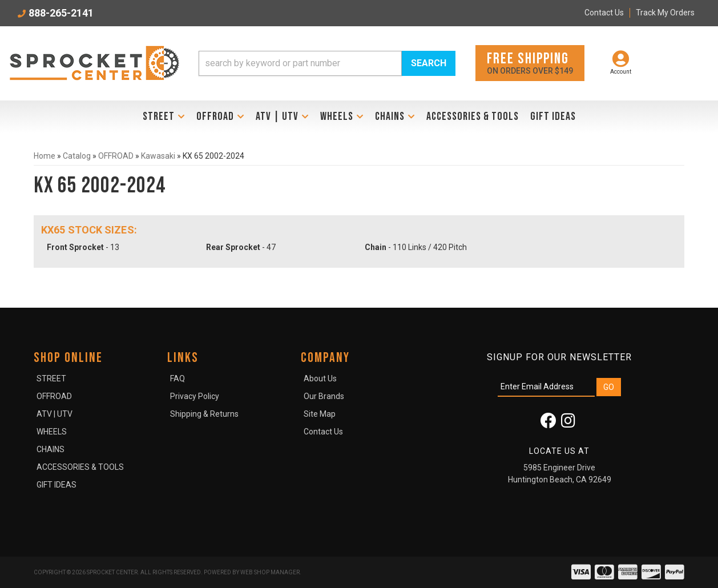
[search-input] (300, 63)
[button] (327, 63)
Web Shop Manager (270, 572)
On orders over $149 (530, 63)
